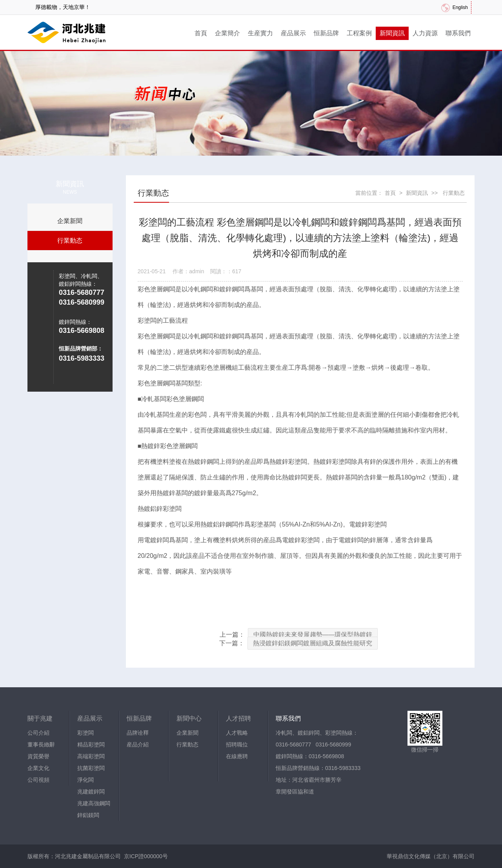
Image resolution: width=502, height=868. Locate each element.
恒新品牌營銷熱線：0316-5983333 (318, 768)
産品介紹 (138, 745)
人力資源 (425, 33)
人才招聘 (238, 718)
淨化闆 (85, 780)
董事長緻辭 (41, 745)
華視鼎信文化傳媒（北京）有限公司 (431, 856)
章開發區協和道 (295, 792)
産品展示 (293, 33)
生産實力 (260, 33)
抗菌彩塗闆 (91, 768)
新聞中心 (189, 718)
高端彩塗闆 (91, 756)
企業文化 (38, 768)
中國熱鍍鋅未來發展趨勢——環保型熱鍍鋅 (313, 635)
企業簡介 (227, 33)
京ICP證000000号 (146, 856)
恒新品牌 (326, 33)
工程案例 (359, 33)
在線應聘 (237, 756)
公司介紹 (38, 733)
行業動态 (70, 241)
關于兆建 (40, 718)
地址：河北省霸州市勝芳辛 (309, 780)
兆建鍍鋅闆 (91, 792)
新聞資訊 (392, 33)
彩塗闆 (85, 733)
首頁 (201, 33)
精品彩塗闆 (91, 745)
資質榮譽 (38, 756)
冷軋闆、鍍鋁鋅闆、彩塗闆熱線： (317, 733)
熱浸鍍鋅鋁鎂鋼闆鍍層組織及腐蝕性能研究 (313, 643)
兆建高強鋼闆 (94, 803)
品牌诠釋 (138, 733)
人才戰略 (237, 733)
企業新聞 (70, 221)
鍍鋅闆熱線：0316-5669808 (310, 756)
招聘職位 (237, 745)
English (460, 7)
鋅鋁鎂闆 (88, 815)
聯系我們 (458, 33)
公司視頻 (38, 780)
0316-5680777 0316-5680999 (313, 745)
